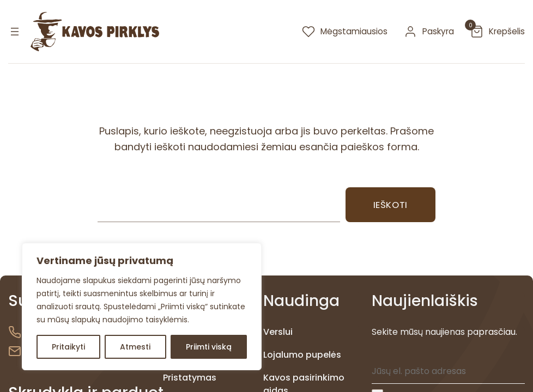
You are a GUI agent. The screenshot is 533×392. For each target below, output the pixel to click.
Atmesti (135, 347)
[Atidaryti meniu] (15, 32)
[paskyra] (429, 32)
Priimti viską (209, 347)
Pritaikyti (68, 347)
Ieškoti (390, 205)
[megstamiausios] (345, 32)
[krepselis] (498, 32)
